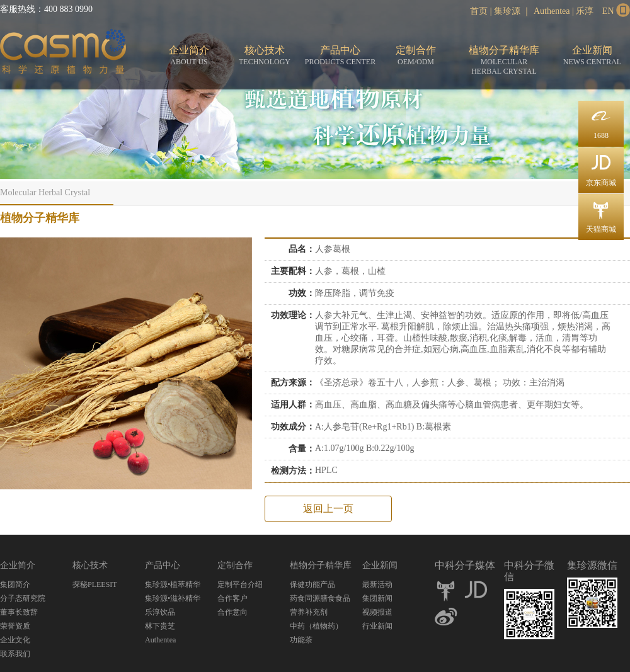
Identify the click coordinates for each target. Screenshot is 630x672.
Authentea (552, 11)
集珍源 (507, 11)
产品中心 (340, 56)
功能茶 (301, 640)
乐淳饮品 (160, 612)
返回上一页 (328, 509)
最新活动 (377, 584)
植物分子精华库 (504, 60)
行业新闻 (377, 626)
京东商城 (601, 167)
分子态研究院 (23, 598)
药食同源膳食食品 (320, 598)
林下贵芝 (160, 626)
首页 (479, 11)
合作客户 (232, 598)
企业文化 (15, 640)
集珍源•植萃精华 (173, 584)
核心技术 (265, 56)
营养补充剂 (309, 612)
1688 (601, 120)
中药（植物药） (316, 626)
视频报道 (377, 612)
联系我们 (15, 654)
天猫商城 (601, 214)
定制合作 (416, 56)
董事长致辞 (19, 612)
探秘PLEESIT (95, 584)
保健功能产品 (312, 584)
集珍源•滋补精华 (173, 598)
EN (608, 11)
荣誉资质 (15, 626)
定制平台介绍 (240, 584)
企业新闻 (592, 56)
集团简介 (15, 584)
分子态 (63, 54)
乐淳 (585, 11)
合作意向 (232, 612)
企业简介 (189, 56)
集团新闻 (377, 598)
